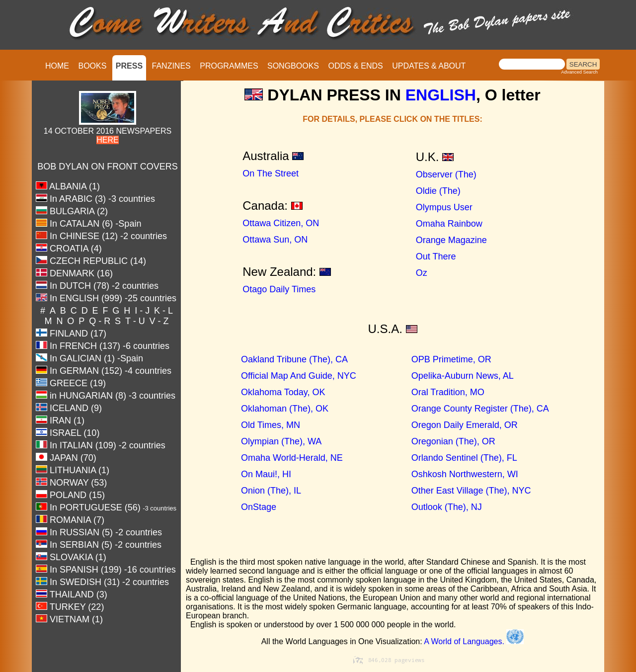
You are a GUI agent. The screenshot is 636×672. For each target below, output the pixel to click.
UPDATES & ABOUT (429, 66)
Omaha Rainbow (449, 224)
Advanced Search (579, 72)
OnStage (239, 507)
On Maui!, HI (246, 474)
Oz (422, 273)
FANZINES (171, 66)
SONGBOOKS (293, 66)
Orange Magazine (451, 240)
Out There (436, 256)
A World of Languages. (474, 641)
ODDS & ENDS (355, 66)
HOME (57, 66)
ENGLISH (441, 95)
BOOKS (92, 66)
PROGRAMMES (229, 66)
